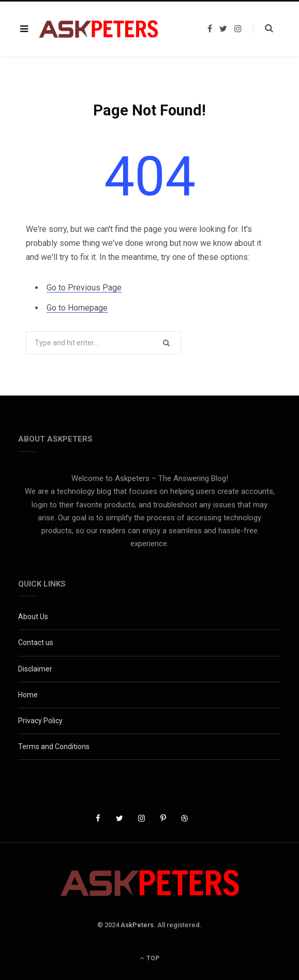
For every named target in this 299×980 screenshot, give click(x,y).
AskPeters (137, 925)
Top (149, 958)
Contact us (36, 642)
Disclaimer (35, 669)
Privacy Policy (40, 721)
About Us (33, 617)
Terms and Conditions (54, 747)
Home (28, 695)
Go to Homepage (77, 308)
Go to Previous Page (84, 288)
